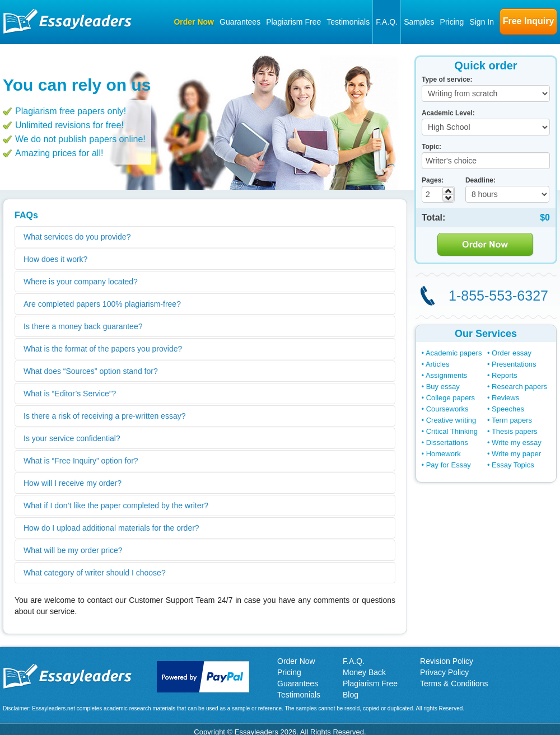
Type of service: (447, 79)
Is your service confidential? (72, 438)
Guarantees (240, 22)
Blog (351, 695)
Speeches (508, 409)
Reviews (505, 398)
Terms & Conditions (454, 683)
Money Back (364, 672)
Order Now (194, 22)
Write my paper (516, 454)
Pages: (433, 180)
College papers (451, 398)
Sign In (482, 22)
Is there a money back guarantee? (83, 326)
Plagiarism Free (293, 22)
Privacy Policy (444, 672)
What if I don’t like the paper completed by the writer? (116, 505)
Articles (438, 364)
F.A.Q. (387, 22)
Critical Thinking (452, 431)
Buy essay (443, 387)
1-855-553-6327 (498, 296)
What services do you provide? (77, 237)
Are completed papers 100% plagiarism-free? (102, 304)
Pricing (452, 22)
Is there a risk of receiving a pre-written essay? (104, 416)
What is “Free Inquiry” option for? (81, 461)
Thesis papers (515, 431)
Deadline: (480, 180)
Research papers (519, 387)
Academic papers (454, 353)
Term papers (512, 420)
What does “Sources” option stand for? (91, 371)
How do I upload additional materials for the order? (111, 528)
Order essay (512, 353)
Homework (444, 454)
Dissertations (447, 443)
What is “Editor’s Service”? (70, 394)
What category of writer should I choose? (95, 573)
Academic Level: (448, 113)
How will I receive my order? (73, 483)
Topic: (431, 147)
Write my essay (517, 443)
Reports (505, 375)
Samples (419, 22)
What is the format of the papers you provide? (103, 349)
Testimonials (348, 22)
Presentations (514, 364)
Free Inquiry (529, 21)
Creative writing (451, 420)
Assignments (446, 375)
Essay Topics (513, 465)
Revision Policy (447, 661)
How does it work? (55, 259)
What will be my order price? (73, 550)
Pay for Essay (449, 465)
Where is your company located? (81, 282)
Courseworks (447, 409)
